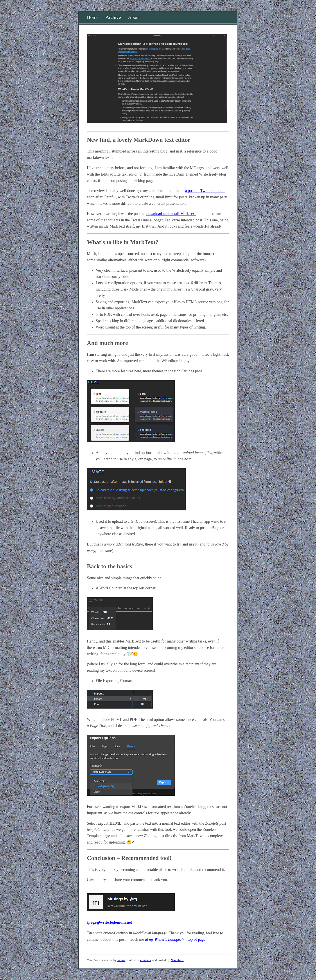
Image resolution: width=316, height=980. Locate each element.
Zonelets (145, 960)
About (134, 17)
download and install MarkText (171, 214)
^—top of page (194, 939)
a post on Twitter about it (205, 191)
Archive (113, 17)
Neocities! (177, 960)
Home (93, 17)
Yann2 (121, 960)
